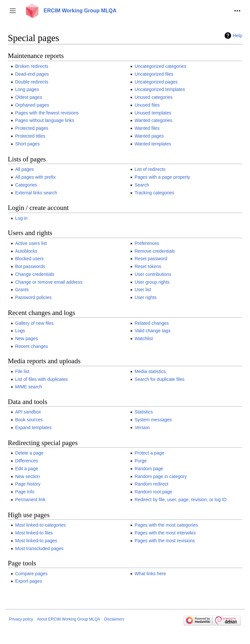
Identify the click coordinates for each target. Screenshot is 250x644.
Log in (21, 218)
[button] (13, 11)
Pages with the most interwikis (165, 533)
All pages (24, 169)
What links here (150, 574)
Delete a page (29, 453)
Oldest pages (28, 97)
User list (143, 290)
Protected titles (30, 136)
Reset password (151, 259)
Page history (28, 484)
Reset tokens (148, 266)
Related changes (152, 323)
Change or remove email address (49, 282)
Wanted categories (153, 120)
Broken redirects (32, 66)
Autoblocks (26, 251)
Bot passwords (30, 266)
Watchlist (144, 338)
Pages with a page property (162, 177)
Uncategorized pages (156, 82)
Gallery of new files (34, 323)
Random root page (153, 492)
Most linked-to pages (36, 541)
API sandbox (28, 412)
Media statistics (150, 371)
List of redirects (150, 169)
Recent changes (31, 346)
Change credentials (35, 274)
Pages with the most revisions (165, 541)
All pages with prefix (35, 177)
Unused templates (153, 113)
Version (142, 427)
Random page (149, 469)
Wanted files (147, 128)
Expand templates (33, 427)
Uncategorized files (154, 74)
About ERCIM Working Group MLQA (69, 619)
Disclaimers (114, 619)
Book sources (29, 420)
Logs (20, 331)
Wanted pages (149, 136)
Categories (26, 185)
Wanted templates (153, 144)
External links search (36, 193)
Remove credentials (155, 251)
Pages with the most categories (166, 525)
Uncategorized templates (160, 89)
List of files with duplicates (41, 379)
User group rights (152, 282)
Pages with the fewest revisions (47, 113)
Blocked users (29, 259)
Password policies (33, 297)
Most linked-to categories (40, 525)
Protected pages (32, 128)
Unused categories (153, 97)
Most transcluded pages (39, 548)
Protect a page (149, 453)
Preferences (147, 243)
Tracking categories (154, 193)
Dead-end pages (32, 74)
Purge (140, 461)
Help (237, 36)
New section (27, 476)
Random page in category (160, 476)
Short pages (27, 144)
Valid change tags (152, 331)
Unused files (147, 105)
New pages (26, 338)
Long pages (27, 89)
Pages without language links (44, 120)
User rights (146, 297)
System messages (153, 420)
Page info (25, 492)
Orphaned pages (32, 105)
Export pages (28, 581)
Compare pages (31, 574)
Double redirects (32, 82)
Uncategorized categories (160, 66)
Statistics (144, 412)
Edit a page (27, 469)
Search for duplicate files (159, 379)
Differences (27, 461)
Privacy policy (21, 619)
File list (22, 371)
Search (142, 185)
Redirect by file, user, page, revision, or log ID (180, 500)
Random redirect (151, 484)
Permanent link (30, 500)
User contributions (153, 274)
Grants (22, 290)
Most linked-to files (34, 533)
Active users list (31, 243)
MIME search (28, 387)
